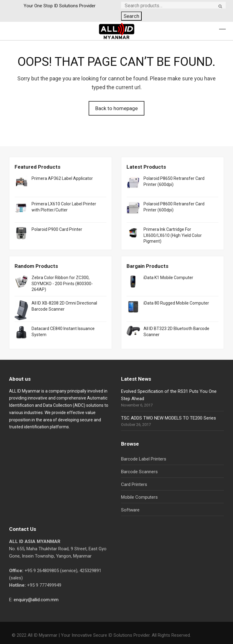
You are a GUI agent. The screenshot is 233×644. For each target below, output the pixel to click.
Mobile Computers (139, 497)
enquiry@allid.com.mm (36, 600)
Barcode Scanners (139, 472)
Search (131, 16)
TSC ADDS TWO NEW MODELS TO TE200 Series (169, 418)
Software (130, 510)
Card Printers (134, 484)
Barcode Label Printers (144, 459)
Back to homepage (116, 108)
